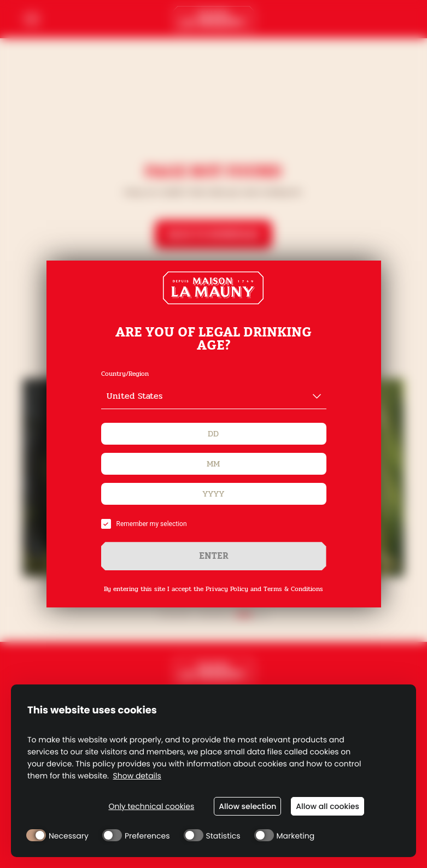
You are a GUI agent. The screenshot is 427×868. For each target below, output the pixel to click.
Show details (137, 776)
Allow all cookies (327, 806)
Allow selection (247, 806)
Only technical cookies (151, 807)
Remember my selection (144, 524)
